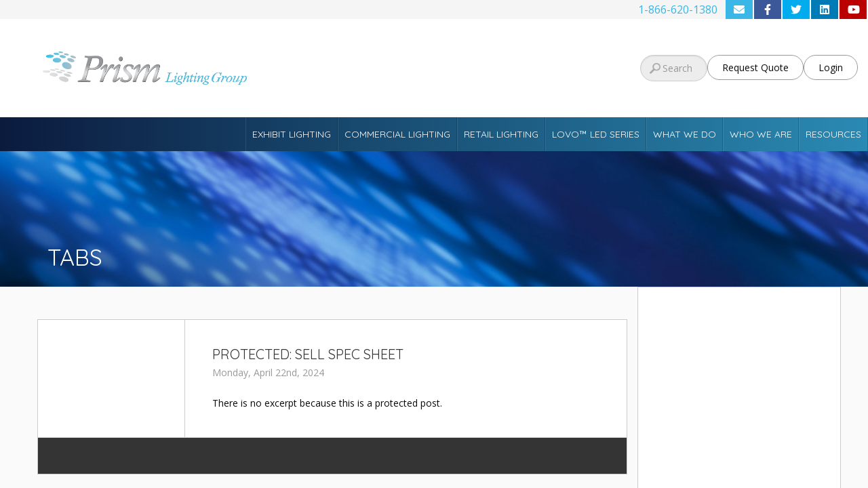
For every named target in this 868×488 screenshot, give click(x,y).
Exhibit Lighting (292, 134)
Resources (833, 134)
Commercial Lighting (397, 134)
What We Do (685, 134)
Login (831, 67)
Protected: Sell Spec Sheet (308, 354)
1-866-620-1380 (678, 9)
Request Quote (755, 67)
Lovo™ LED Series (596, 134)
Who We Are (761, 134)
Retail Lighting (501, 134)
